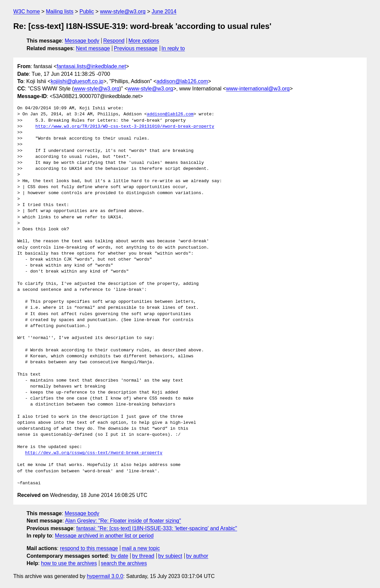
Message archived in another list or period (104, 536)
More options (144, 41)
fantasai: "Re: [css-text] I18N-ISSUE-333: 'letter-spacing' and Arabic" (156, 528)
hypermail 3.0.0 (105, 576)
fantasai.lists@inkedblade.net (91, 66)
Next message (93, 48)
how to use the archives (69, 563)
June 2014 (164, 11)
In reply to (173, 48)
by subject (170, 556)
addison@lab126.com (182, 81)
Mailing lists (60, 11)
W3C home (27, 11)
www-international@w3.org (258, 89)
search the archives (124, 563)
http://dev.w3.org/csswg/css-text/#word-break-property (94, 453)
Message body (82, 41)
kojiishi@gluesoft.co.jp (77, 81)
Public (87, 11)
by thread (143, 556)
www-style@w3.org (123, 11)
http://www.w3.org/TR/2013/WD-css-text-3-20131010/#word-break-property (125, 127)
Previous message (136, 48)
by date (119, 556)
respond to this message (89, 548)
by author (197, 556)
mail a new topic (141, 548)
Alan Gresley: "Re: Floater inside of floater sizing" (123, 521)
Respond (114, 41)
